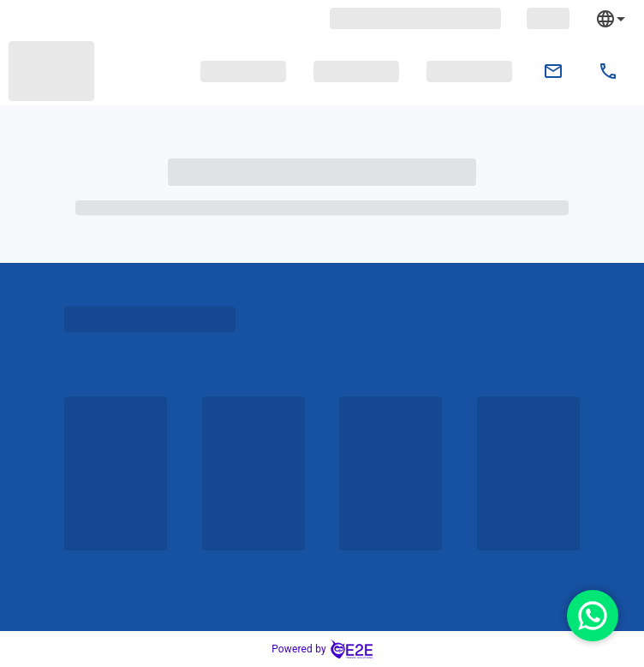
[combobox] (623, 18)
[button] (243, 71)
